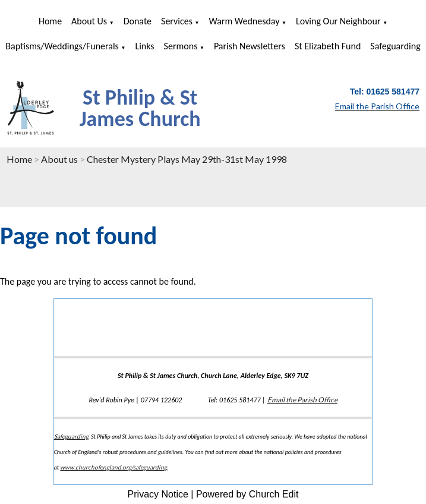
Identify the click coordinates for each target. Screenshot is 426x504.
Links (144, 46)
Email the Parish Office (302, 400)
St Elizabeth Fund (328, 46)
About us (89, 21)
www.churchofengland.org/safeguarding (113, 467)
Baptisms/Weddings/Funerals (62, 46)
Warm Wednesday (244, 21)
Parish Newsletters (250, 46)
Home (50, 21)
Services (177, 21)
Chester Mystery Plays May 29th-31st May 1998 (187, 159)
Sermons (181, 46)
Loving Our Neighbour (338, 21)
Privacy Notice (158, 494)
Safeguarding (395, 46)
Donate (138, 21)
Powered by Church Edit (247, 494)
